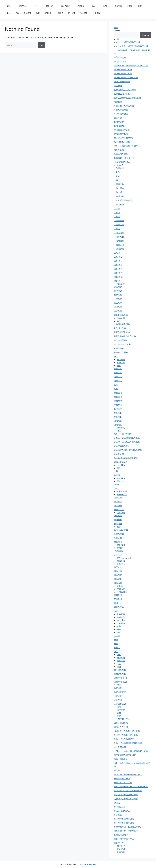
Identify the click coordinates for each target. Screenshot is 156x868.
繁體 (116, 28)
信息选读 (119, 168)
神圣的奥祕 (119, 348)
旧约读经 (118, 696)
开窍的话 (118, 599)
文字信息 (118, 299)
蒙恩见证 (72, 13)
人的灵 (117, 635)
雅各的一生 (119, 843)
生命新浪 (121, 623)
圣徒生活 (119, 225)
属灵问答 (119, 184)
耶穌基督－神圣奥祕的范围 (126, 831)
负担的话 (119, 245)
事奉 (119, 39)
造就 (38, 13)
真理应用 (118, 409)
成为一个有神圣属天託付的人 (127, 146)
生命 (117, 208)
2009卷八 (118, 281)
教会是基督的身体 (122, 778)
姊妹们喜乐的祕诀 (122, 446)
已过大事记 (119, 551)
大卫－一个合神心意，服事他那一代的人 (132, 751)
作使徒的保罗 (120, 61)
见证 (117, 229)
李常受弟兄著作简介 (124, 200)
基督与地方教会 (121, 110)
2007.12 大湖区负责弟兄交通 (127, 42)
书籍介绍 (121, 561)
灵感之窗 (119, 249)
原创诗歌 (121, 362)
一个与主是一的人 (122, 719)
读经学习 (118, 700)
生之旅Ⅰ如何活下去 (122, 344)
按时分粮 (52, 6)
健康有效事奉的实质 (123, 74)
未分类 (120, 586)
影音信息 (130, 6)
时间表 (120, 548)
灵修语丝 (118, 524)
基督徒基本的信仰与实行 (125, 336)
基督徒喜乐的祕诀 (122, 332)
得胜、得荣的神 (121, 759)
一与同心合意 (120, 57)
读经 (39, 6)
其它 (116, 389)
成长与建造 (68, 6)
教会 (97, 6)
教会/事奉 (28, 13)
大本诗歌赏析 (120, 670)
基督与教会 (119, 534)
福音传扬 (118, 413)
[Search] (42, 45)
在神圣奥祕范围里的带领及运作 (128, 98)
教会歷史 (119, 188)
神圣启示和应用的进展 (124, 819)
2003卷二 (118, 257)
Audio (117, 484)
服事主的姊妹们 (121, 462)
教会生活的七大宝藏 (123, 783)
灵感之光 (118, 603)
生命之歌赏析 (120, 674)
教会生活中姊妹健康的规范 (126, 458)
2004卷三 (118, 261)
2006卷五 (118, 269)
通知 (119, 713)
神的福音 (118, 815)
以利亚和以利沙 (121, 723)
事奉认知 (118, 369)
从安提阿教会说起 (122, 142)
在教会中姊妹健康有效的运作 (127, 438)
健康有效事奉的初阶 (123, 69)
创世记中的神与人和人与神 (126, 735)
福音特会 (48, 13)
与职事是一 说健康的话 (124, 158)
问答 (108, 6)
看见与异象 (119, 607)
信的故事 (86, 13)
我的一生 (118, 770)
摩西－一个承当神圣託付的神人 (128, 774)
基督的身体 (119, 538)
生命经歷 (118, 401)
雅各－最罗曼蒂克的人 (124, 839)
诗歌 (17, 13)
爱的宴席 (121, 614)
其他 (116, 385)
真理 (117, 212)
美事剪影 (119, 221)
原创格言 (118, 516)
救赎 (116, 644)
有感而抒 (119, 196)
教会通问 (119, 192)
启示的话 (118, 595)
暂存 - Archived (124, 558)
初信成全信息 (120, 328)
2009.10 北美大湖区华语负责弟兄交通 (131, 46)
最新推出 (121, 564)
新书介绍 (118, 567)
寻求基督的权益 (121, 134)
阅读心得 (121, 846)
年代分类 (118, 295)
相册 (119, 629)
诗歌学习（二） (121, 682)
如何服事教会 (120, 126)
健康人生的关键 (121, 727)
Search (117, 31)
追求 (119, 707)
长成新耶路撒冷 (121, 835)
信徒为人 (118, 377)
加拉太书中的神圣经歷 (124, 739)
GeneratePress (90, 864)
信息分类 (84, 6)
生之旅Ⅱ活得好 (120, 340)
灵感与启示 (25, 6)
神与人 (117, 648)
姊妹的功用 (119, 454)
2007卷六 (118, 273)
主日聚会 (60, 13)
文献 (116, 471)
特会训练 (121, 620)
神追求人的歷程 (121, 352)
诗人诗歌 (119, 233)
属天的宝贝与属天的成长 (125, 755)
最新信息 (118, 575)
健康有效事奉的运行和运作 (126, 78)
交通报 (97, 13)
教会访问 (121, 545)
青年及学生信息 (121, 315)
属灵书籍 (118, 6)
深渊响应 (119, 204)
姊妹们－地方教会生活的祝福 (127, 442)
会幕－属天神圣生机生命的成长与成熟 (131, 787)
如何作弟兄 (119, 122)
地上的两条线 (120, 747)
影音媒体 (121, 481)
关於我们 (121, 849)
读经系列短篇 (120, 704)
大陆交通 (118, 118)
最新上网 (118, 571)
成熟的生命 (119, 510)
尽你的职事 (119, 150)
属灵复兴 (118, 501)
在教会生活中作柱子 (123, 94)
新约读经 (118, 688)
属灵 (119, 468)
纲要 (119, 655)
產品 (119, 626)
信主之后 (118, 497)
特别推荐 (121, 617)
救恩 (116, 640)
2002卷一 (118, 253)
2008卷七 (118, 277)
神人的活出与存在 (122, 811)
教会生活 (118, 393)
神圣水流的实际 (121, 154)
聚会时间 (121, 658)
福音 (12, 6)
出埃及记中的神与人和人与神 (127, 731)
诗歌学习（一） (121, 678)
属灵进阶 (118, 506)
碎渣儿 (117, 803)
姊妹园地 (121, 465)
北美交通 (118, 86)
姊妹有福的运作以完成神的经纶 (128, 450)
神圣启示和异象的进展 (124, 823)
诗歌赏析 (119, 237)
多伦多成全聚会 (121, 114)
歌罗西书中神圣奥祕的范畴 (126, 795)
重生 (116, 356)
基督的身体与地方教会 (124, 106)
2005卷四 (118, 265)
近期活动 (118, 555)
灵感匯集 (121, 852)
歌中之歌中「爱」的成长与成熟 (128, 791)
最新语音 (118, 583)
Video (117, 488)
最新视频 (118, 579)
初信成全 (121, 360)
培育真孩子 (119, 102)
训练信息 (118, 307)
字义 (117, 180)
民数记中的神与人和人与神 (126, 799)
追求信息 (118, 311)
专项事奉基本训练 (122, 130)
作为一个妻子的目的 (123, 434)
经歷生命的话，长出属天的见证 (128, 827)
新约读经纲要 (120, 692)
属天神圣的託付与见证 (124, 138)
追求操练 (118, 421)
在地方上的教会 (121, 530)
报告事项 (121, 428)
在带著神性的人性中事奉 (125, 90)
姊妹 (9, 13)
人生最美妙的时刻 (122, 324)
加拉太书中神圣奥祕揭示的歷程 (128, 743)
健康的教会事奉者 (122, 82)
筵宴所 (117, 475)
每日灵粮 (118, 520)
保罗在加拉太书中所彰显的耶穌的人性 (131, 65)
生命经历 (118, 405)
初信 (117, 172)
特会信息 (118, 303)
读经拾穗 (119, 241)
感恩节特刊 (122, 491)
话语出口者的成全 (122, 162)
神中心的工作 (120, 807)
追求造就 (121, 710)
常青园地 (121, 478)
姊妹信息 (118, 287)
